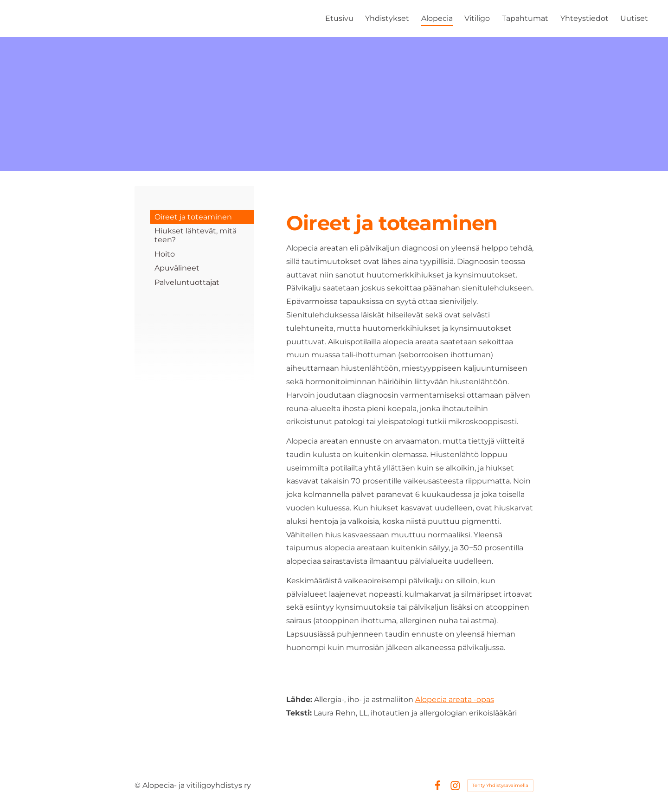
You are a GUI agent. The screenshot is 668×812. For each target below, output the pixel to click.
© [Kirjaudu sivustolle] (138, 785)
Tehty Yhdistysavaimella (500, 785)
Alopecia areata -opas (455, 699)
